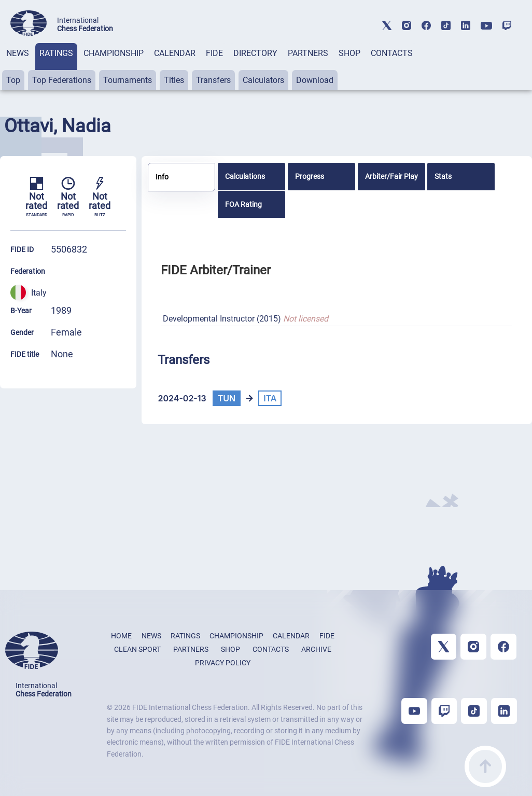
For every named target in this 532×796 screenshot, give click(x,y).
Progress (310, 176)
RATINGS (56, 53)
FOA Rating (243, 204)
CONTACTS (392, 53)
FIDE (214, 53)
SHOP (349, 53)
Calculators (263, 80)
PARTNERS (308, 53)
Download (315, 80)
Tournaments (128, 80)
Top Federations (62, 80)
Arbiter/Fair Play (391, 176)
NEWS (18, 53)
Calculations (245, 176)
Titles (174, 80)
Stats (443, 176)
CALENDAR (175, 53)
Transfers (213, 80)
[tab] (18, 67)
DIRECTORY (255, 53)
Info (162, 177)
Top (13, 80)
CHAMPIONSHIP (114, 53)
